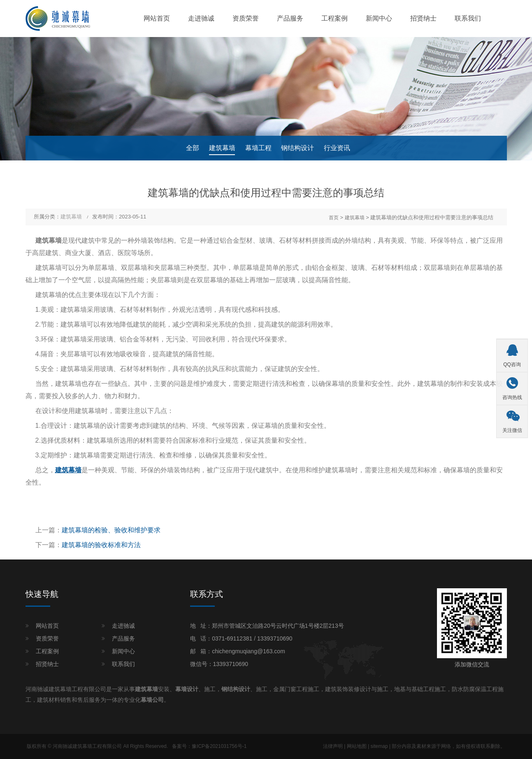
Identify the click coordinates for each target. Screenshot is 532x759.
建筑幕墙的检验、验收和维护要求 (111, 530)
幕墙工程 (258, 148)
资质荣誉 (246, 18)
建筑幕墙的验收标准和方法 (101, 545)
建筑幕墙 (222, 148)
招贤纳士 (423, 18)
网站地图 (357, 746)
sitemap (379, 746)
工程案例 (335, 18)
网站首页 (157, 18)
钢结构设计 (297, 148)
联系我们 (468, 18)
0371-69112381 (232, 638)
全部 (193, 148)
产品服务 (290, 18)
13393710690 (275, 638)
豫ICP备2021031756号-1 (219, 746)
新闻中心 (379, 18)
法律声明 (333, 746)
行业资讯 (337, 148)
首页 (334, 218)
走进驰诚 (201, 18)
